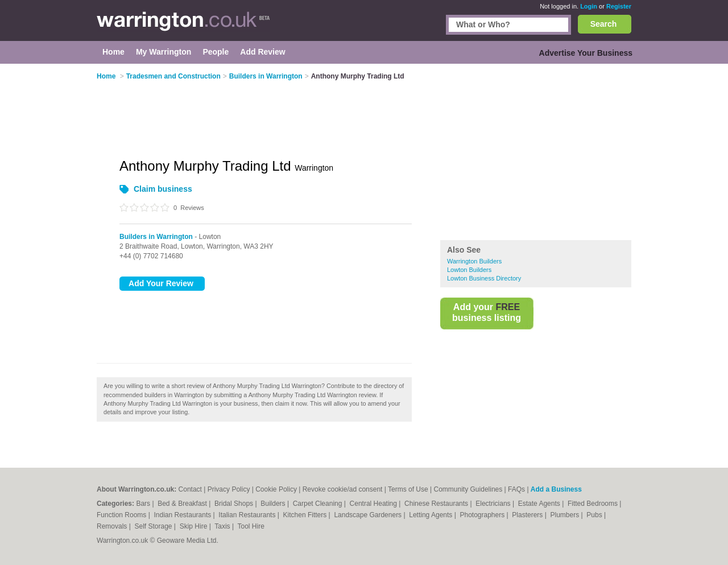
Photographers (483, 515)
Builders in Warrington (156, 237)
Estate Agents (540, 504)
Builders (274, 504)
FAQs (516, 489)
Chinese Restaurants (437, 504)
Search (604, 24)
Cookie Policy (276, 489)
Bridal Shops (235, 504)
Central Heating (375, 504)
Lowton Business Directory (484, 278)
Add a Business (556, 489)
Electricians (494, 504)
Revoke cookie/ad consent (343, 489)
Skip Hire (195, 526)
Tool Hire (251, 526)
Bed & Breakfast (183, 504)
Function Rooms (123, 515)
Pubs (595, 515)
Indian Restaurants (184, 515)
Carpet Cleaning (318, 504)
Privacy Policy (229, 489)
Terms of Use (408, 489)
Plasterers (528, 515)
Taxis (223, 526)
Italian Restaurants (248, 515)
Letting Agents (431, 515)
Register (619, 6)
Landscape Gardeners (369, 515)
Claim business (163, 189)
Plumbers (565, 515)
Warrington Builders (474, 261)
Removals (113, 526)
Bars (144, 504)
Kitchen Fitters (306, 515)
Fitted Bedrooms (593, 504)
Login (589, 6)
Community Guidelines (468, 489)
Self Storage (154, 526)
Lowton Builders (469, 270)
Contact (190, 489)
